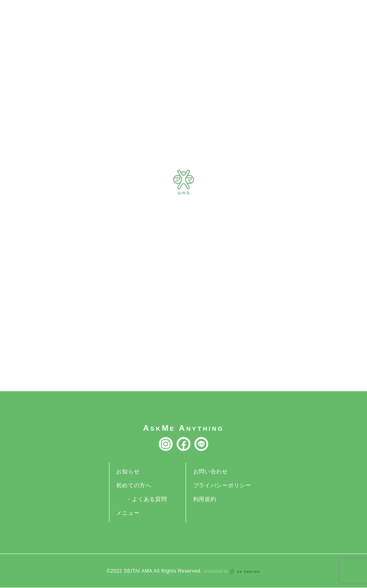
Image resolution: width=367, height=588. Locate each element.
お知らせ (128, 471)
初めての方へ (134, 485)
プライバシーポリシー (222, 485)
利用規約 (205, 499)
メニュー (128, 513)
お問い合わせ (211, 471)
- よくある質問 (147, 499)
